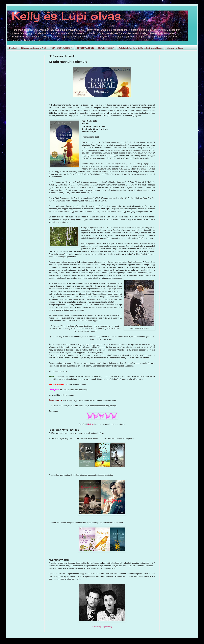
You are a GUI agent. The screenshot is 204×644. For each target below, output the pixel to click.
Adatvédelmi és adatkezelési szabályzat (141, 48)
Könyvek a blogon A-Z (34, 48)
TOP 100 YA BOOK (61, 48)
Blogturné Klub (175, 48)
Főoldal (13, 48)
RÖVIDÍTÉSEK (106, 48)
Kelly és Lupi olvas (66, 16)
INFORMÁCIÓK (85, 48)
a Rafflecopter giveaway (102, 627)
